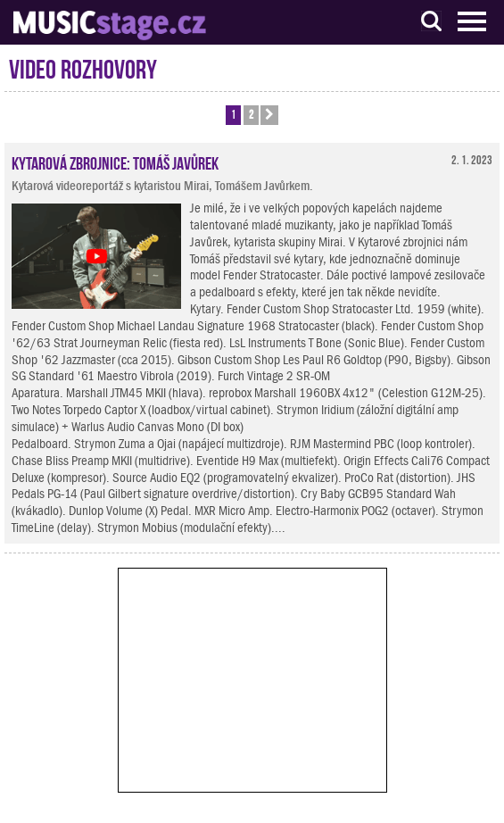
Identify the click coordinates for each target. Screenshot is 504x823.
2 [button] (251, 114)
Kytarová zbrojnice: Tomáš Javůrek (115, 162)
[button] (269, 115)
